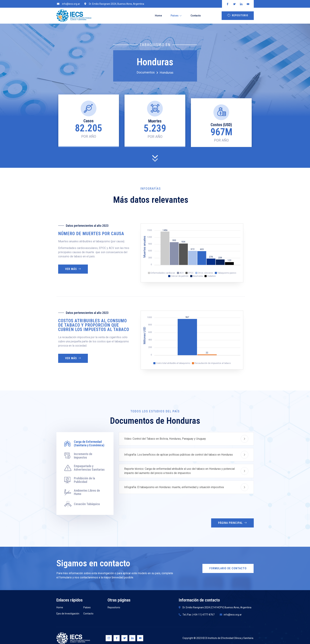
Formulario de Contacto (228, 568)
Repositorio (238, 15)
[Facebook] (117, 638)
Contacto (196, 16)
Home (158, 16)
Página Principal (232, 523)
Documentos (147, 72)
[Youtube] (140, 638)
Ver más (73, 269)
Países (176, 16)
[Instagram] (109, 638)
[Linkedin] (132, 638)
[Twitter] (124, 638)
